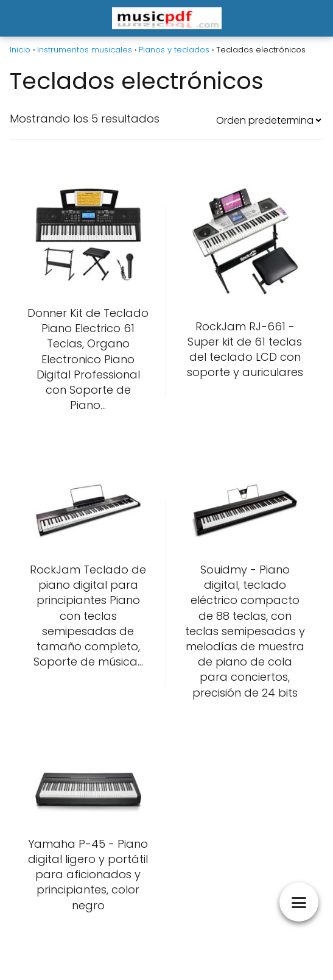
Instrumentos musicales (85, 50)
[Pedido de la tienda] (268, 120)
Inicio (20, 50)
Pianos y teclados (174, 50)
